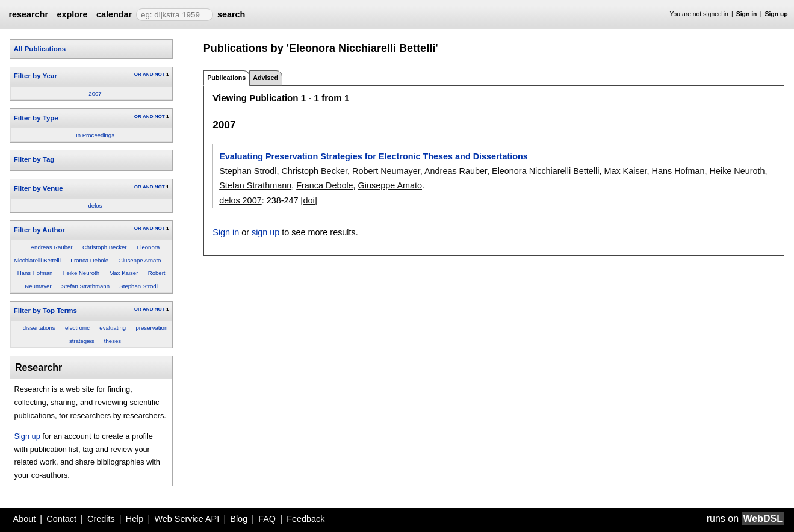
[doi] (309, 200)
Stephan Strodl (138, 286)
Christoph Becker (105, 247)
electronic (77, 328)
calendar (114, 14)
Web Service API (187, 519)
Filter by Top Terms (45, 311)
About (25, 519)
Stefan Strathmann (85, 286)
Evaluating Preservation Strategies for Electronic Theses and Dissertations (374, 156)
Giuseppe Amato (139, 260)
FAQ (267, 519)
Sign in (747, 14)
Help (135, 519)
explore (72, 14)
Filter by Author (39, 230)
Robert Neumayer (386, 171)
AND (148, 74)
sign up (265, 232)
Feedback (306, 519)
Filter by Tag (34, 159)
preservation (151, 328)
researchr (28, 14)
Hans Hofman (35, 273)
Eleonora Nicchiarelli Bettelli (545, 171)
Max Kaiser (123, 273)
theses (113, 341)
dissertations (39, 328)
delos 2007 (240, 200)
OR (138, 74)
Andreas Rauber (52, 247)
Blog (239, 519)
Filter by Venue (39, 188)
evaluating (113, 328)
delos (95, 206)
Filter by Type (36, 118)
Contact (61, 519)
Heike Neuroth (81, 273)
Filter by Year (36, 76)
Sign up (777, 14)
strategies (82, 341)
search (231, 14)
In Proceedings (95, 135)
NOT (160, 74)
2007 (95, 94)
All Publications (40, 49)
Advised (265, 78)
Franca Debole (89, 260)
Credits (101, 519)
